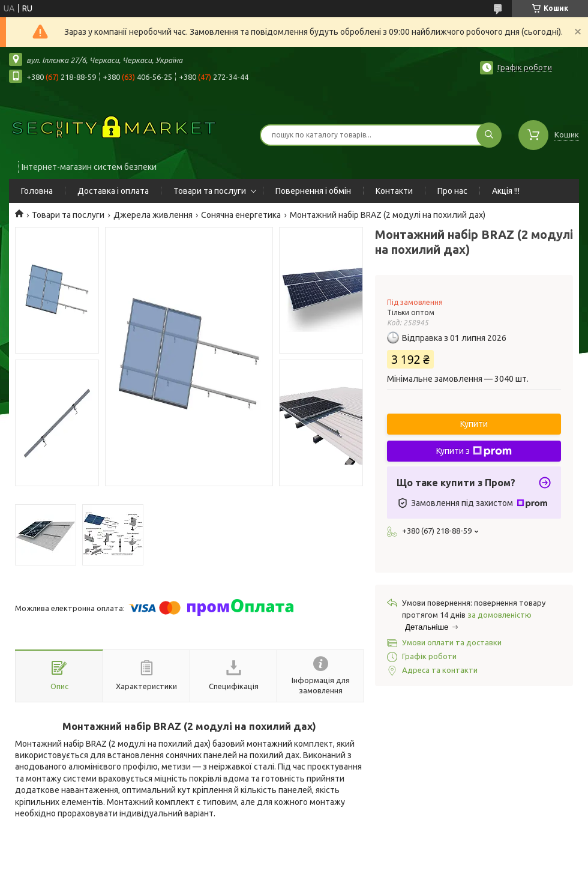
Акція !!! (506, 191)
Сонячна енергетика (241, 215)
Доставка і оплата (113, 191)
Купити (474, 424)
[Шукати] (489, 135)
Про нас (452, 191)
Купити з (474, 451)
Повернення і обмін (313, 191)
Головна (37, 191)
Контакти (394, 191)
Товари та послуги (210, 191)
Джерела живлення (153, 215)
